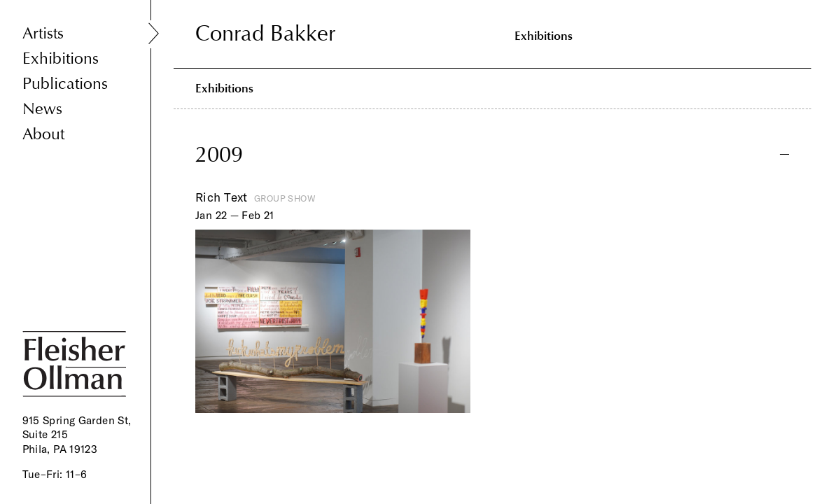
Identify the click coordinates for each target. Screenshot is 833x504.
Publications (65, 84)
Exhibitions (61, 58)
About (43, 134)
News (42, 109)
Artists (43, 33)
